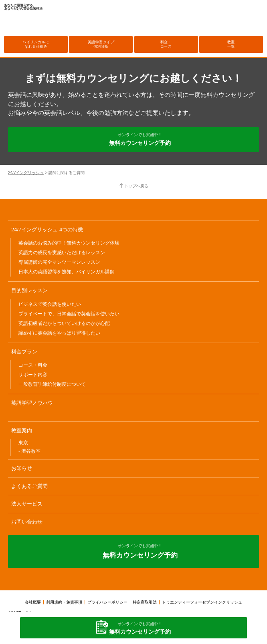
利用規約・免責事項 (64, 602)
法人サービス (27, 504)
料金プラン (24, 352)
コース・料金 (33, 365)
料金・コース (166, 44)
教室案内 (22, 430)
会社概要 (33, 602)
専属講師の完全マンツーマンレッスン (59, 262)
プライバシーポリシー (107, 602)
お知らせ (22, 468)
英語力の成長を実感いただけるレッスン (62, 253)
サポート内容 (33, 375)
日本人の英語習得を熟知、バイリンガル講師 (67, 272)
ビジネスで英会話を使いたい (50, 304)
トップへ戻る (136, 186)
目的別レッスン (29, 290)
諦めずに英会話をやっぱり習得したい (59, 333)
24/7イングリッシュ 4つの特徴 (47, 230)
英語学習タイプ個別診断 (101, 44)
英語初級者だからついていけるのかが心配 (64, 323)
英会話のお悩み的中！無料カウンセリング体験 (69, 243)
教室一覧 (231, 44)
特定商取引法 (145, 602)
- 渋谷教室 (29, 451)
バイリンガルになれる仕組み (36, 44)
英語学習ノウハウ (32, 403)
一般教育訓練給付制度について (52, 384)
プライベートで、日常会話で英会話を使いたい (69, 314)
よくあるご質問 (29, 486)
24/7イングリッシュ (26, 173)
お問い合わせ (27, 522)
